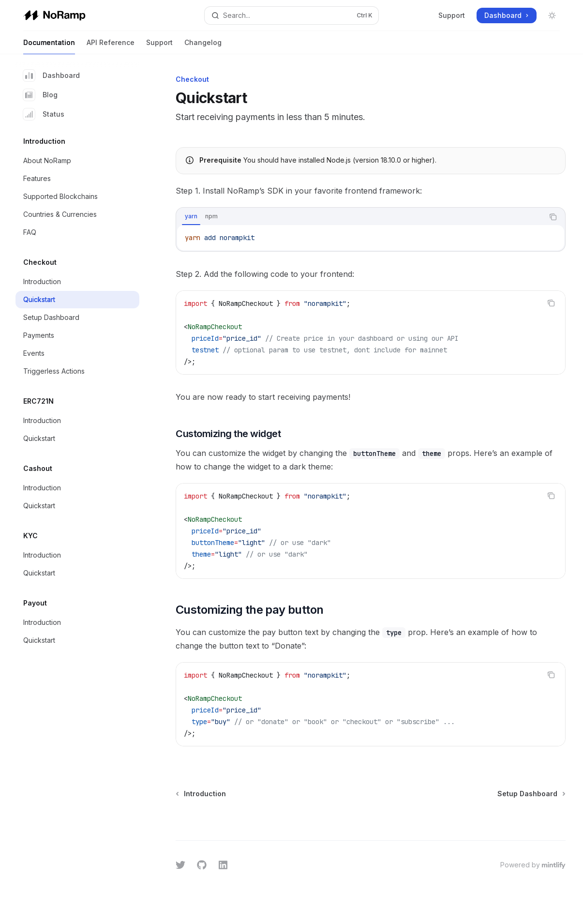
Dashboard (52, 76)
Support (452, 15)
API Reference (111, 46)
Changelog (203, 46)
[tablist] (360, 217)
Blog (40, 95)
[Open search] (291, 15)
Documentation (49, 46)
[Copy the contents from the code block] (553, 217)
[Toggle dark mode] (552, 15)
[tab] (191, 216)
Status (44, 114)
